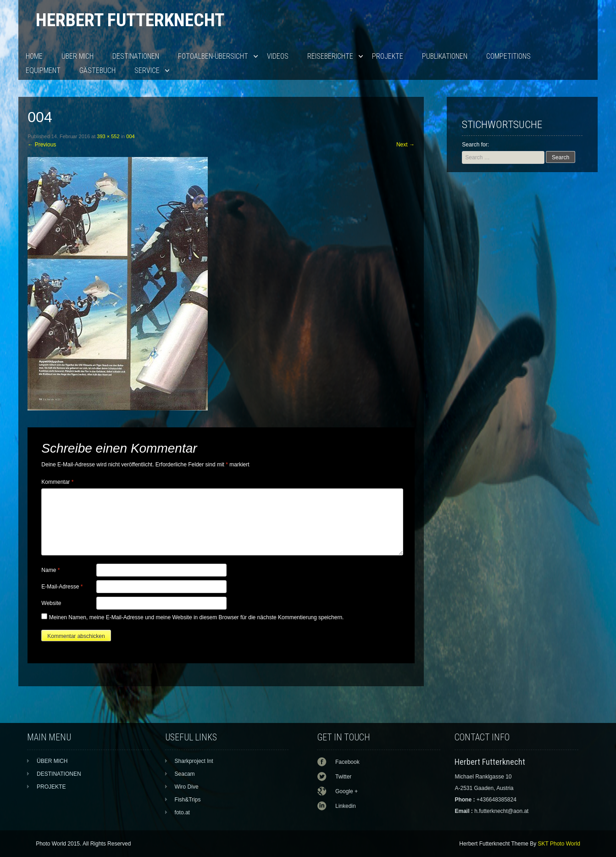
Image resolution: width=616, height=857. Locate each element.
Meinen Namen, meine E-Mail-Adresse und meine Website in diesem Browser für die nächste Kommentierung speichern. (197, 617)
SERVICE (147, 70)
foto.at (182, 812)
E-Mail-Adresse (62, 587)
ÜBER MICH (78, 56)
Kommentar (57, 482)
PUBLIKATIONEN (445, 56)
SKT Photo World (559, 844)
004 (130, 136)
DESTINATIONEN (136, 56)
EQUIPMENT (43, 70)
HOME (34, 56)
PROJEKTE (388, 56)
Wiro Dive (187, 787)
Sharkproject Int (194, 761)
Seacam (185, 774)
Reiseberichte (330, 56)
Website (51, 603)
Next (405, 145)
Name (50, 570)
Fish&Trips (188, 800)
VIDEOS (278, 56)
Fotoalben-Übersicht (213, 56)
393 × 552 (108, 136)
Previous (42, 145)
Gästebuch (97, 70)
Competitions (508, 56)
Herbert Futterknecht (130, 20)
